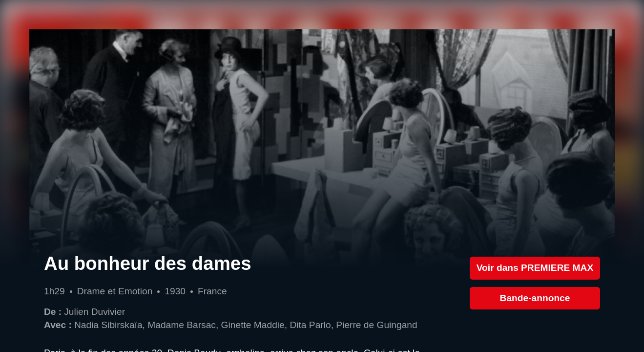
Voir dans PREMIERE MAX (535, 268)
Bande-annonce (535, 298)
